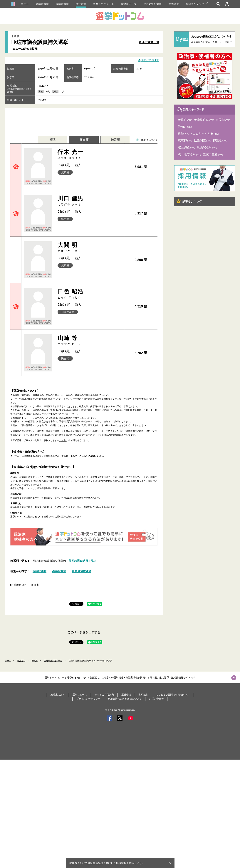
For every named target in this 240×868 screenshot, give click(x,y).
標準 (53, 140)
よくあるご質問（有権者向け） (173, 695)
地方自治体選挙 (82, 571)
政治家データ (129, 4)
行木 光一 (89, 154)
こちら (63, 440)
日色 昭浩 (89, 294)
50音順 (115, 140)
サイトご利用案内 (104, 695)
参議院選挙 (62, 4)
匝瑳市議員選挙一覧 (53, 661)
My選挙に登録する (148, 60)
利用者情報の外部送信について (125, 699)
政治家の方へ (58, 695)
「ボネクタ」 (110, 431)
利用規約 (143, 695)
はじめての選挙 (152, 4)
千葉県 (35, 661)
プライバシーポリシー (88, 699)
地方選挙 (81, 4)
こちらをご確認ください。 (93, 456)
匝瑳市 (35, 585)
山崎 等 (89, 340)
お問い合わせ (156, 699)
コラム (25, 4)
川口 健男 (89, 201)
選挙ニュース (80, 695)
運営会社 (126, 695)
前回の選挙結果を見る (83, 561)
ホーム (8, 661)
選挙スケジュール (103, 4)
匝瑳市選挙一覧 (149, 42)
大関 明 (89, 247)
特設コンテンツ (197, 4)
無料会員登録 (95, 863)
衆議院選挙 (42, 4)
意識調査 (174, 4)
